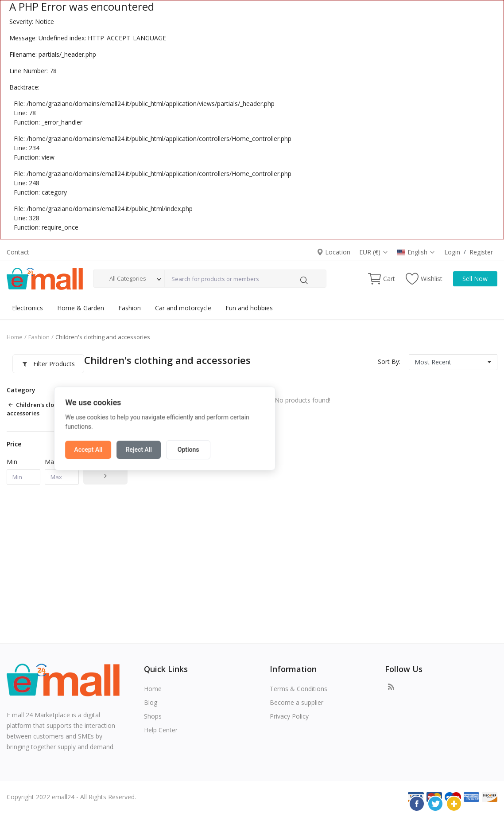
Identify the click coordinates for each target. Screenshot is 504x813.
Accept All (175, 427)
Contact (18, 252)
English (416, 252)
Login (452, 252)
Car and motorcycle (183, 308)
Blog (151, 702)
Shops (153, 716)
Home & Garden (81, 308)
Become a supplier (297, 702)
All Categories (128, 278)
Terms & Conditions (299, 689)
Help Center (161, 730)
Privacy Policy (289, 716)
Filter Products (43, 364)
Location (333, 252)
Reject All (226, 427)
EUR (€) (374, 252)
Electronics (27, 308)
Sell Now (475, 279)
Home (15, 337)
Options (275, 427)
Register (481, 252)
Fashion (130, 308)
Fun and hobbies (249, 308)
